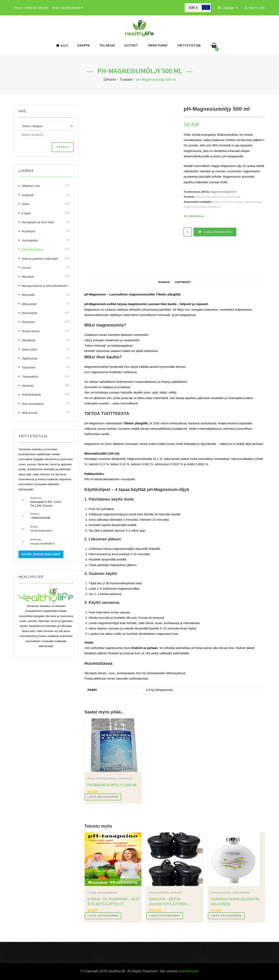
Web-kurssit (30, 413)
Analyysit (28, 195)
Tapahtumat (29, 358)
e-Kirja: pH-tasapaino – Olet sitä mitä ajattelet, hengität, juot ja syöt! (114, 902)
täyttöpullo (214, 207)
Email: (56, 8)
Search (63, 147)
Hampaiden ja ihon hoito (38, 222)
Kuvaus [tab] (164, 282)
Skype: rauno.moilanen (41, 554)
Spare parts (29, 349)
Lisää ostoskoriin (217, 232)
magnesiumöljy (252, 202)
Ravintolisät (233, 197)
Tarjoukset (28, 367)
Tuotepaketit (30, 377)
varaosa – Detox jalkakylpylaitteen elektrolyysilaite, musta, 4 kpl (175, 902)
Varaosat (176, 893)
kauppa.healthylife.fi (43, 544)
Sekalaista (29, 340)
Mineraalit (28, 295)
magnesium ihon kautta (227, 202)
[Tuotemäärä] (187, 232)
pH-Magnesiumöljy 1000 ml (112, 785)
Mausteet (28, 277)
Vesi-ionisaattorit (33, 404)
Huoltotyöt (28, 231)
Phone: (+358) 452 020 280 (31, 8)
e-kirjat (92, 893)
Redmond (28, 322)
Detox (199, 197)
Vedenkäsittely (241, 893)
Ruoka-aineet (31, 331)
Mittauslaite (29, 304)
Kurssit (26, 268)
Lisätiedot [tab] (183, 282)
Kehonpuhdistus (214, 197)
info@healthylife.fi (41, 531)
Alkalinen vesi (31, 186)
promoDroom (188, 971)
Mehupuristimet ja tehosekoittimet (44, 286)
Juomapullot (30, 240)
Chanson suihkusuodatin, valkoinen (235, 902)
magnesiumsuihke (195, 207)
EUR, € (193, 8)
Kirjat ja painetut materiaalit (40, 259)
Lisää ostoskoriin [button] (103, 797)
